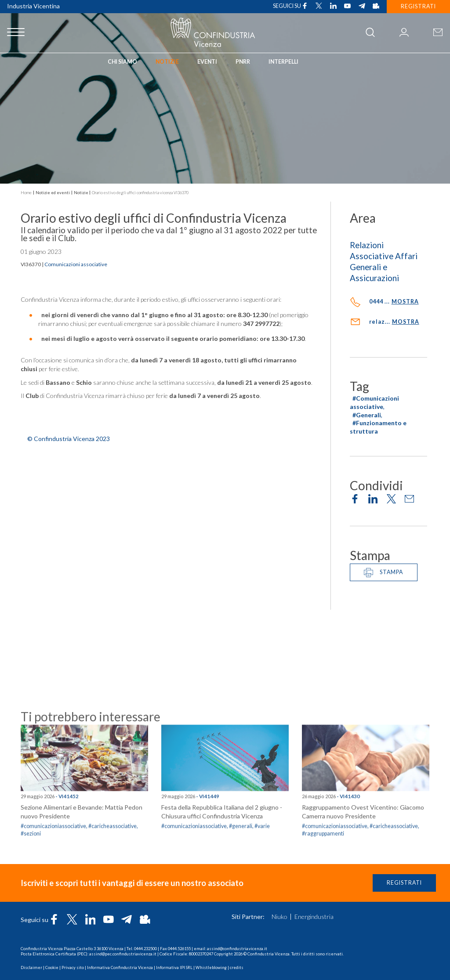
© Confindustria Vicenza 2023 (69, 439)
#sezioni (31, 898)
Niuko (279, 917)
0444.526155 (179, 949)
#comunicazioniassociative (335, 890)
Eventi (207, 62)
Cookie (52, 967)
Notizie (167, 62)
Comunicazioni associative (76, 264)
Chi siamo (122, 62)
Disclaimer (31, 967)
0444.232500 (145, 949)
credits (237, 967)
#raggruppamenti (323, 898)
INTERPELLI (283, 62)
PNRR (243, 62)
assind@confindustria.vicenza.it (237, 949)
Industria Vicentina (33, 6)
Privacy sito (73, 967)
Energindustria (314, 917)
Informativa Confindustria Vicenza (120, 967)
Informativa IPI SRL (174, 967)
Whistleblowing (211, 967)
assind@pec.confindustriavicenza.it (123, 954)
